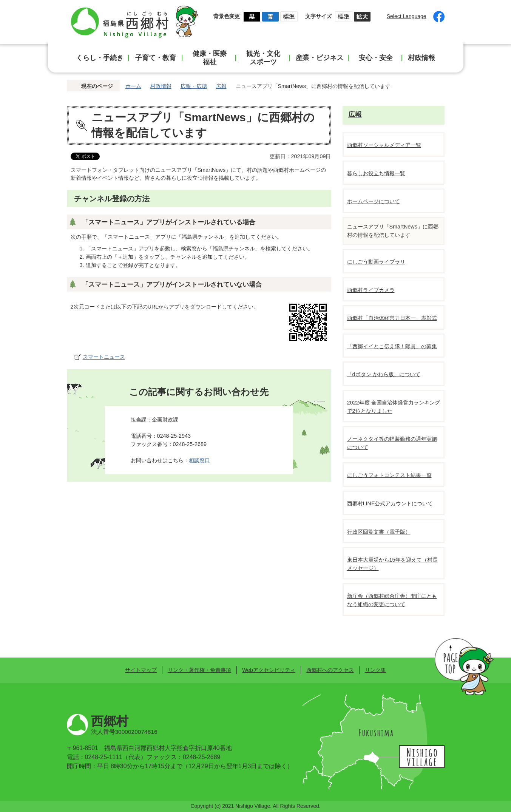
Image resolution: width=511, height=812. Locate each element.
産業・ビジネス (320, 58)
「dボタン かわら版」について (384, 374)
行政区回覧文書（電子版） (379, 532)
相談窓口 (199, 460)
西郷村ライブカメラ (371, 290)
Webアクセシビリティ (269, 670)
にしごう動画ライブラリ (376, 262)
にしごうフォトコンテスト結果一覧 (389, 475)
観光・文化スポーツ (263, 58)
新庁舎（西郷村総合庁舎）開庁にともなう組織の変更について (392, 600)
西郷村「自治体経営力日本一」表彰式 (392, 318)
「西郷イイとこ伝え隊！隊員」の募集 (392, 346)
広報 (221, 86)
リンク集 (375, 670)
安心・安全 (376, 58)
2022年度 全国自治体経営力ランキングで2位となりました (394, 407)
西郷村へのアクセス (330, 670)
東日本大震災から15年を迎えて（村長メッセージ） (392, 564)
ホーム (133, 86)
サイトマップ (141, 670)
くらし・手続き (100, 58)
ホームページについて (374, 201)
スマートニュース (104, 357)
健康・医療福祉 (210, 58)
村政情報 (421, 58)
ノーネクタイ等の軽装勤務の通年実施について (392, 443)
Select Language (407, 16)
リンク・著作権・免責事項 (199, 670)
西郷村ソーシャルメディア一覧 (384, 145)
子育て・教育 (156, 58)
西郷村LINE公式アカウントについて (390, 503)
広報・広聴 (194, 86)
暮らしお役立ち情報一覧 (376, 173)
